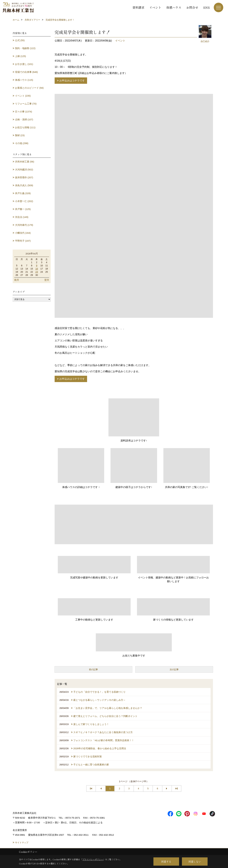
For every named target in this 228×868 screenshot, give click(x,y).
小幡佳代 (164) (23, 233)
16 (37, 269)
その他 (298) (22, 143)
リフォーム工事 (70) (26, 104)
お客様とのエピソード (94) (29, 88)
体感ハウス (174, 7)
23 (37, 272)
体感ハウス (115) (24, 80)
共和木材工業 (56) (25, 162)
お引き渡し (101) (24, 64)
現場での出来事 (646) (26, 72)
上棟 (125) (21, 56)
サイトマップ (22, 843)
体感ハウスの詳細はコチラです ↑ (81, 487)
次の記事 (174, 669)
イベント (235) (23, 96)
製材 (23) (20, 135)
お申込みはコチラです (72, 81)
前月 (17, 280)
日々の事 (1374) (24, 112)
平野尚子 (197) (23, 241)
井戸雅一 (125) (23, 209)
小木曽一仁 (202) (24, 201)
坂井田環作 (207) (24, 177)
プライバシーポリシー (93, 859)
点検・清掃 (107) (24, 119)
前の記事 (93, 669)
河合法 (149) (22, 217)
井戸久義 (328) (23, 193)
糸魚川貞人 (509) (24, 185)
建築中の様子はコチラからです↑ (134, 487)
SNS (206, 7)
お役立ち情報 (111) (25, 127)
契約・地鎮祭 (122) (25, 48)
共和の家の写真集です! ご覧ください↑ (187, 487)
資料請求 (138, 7)
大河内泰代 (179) (24, 225)
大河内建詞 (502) (24, 169)
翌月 (47, 280)
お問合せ (192, 7)
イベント (155, 7)
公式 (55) (20, 40)
